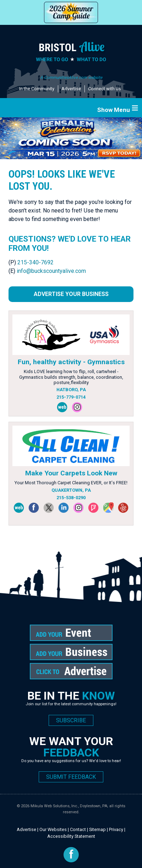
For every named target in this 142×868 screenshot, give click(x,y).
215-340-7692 (35, 262)
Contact (78, 829)
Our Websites (53, 829)
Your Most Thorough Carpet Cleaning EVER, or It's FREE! (71, 483)
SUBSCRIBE (71, 720)
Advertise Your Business (71, 294)
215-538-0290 (71, 498)
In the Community (37, 89)
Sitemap (97, 829)
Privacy (116, 829)
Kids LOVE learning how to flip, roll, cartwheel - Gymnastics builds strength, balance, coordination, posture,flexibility (71, 377)
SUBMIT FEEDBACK (71, 777)
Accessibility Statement (71, 836)
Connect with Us (105, 89)
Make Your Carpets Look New (71, 473)
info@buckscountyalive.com (51, 271)
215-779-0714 (71, 397)
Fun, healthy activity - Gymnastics (71, 362)
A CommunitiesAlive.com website (71, 77)
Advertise (71, 89)
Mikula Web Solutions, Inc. (54, 806)
